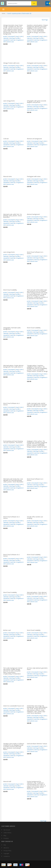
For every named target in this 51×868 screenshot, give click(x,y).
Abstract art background (34, 139)
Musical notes (8, 176)
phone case (10, 42)
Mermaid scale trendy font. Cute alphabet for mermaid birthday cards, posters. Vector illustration (13, 480)
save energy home (9, 101)
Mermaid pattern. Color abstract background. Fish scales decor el (37, 593)
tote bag (12, 38)
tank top (13, 40)
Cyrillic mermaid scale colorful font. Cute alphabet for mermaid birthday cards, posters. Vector (37, 405)
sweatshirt (6, 40)
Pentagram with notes (34, 176)
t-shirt (21, 36)
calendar (6, 38)
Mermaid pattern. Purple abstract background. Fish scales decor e (13, 366)
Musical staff (7, 781)
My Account (7, 830)
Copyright (6, 853)
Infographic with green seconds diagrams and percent (37, 102)
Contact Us (7, 856)
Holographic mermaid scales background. (12, 328)
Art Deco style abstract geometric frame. (37, 669)
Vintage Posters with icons (11, 63)
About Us (6, 848)
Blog (5, 835)
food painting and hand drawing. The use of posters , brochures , (13, 442)
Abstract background (33, 214)
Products (6, 838)
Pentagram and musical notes (36, 63)
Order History (7, 833)
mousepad (11, 36)
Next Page (45, 20)
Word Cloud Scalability (10, 290)
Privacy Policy (7, 851)
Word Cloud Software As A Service (35, 253)
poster (5, 36)
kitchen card (7, 630)
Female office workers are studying (35, 517)
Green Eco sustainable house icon (14, 706)
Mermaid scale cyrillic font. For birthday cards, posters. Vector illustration (13, 216)
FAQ (5, 845)
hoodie (18, 38)
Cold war (6, 139)
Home (4, 13)
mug (17, 36)
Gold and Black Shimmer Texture (37, 744)
